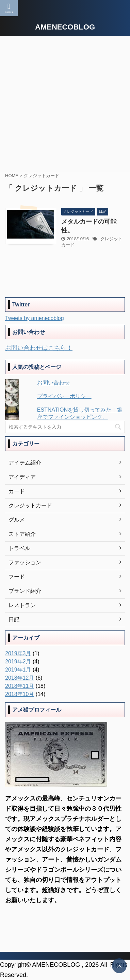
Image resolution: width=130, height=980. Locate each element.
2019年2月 (18, 662)
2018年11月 (20, 686)
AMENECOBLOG (65, 27)
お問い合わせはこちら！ (39, 348)
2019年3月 (18, 653)
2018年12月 (20, 678)
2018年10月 (20, 694)
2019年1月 (18, 670)
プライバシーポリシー (64, 396)
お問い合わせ (53, 383)
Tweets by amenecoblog (35, 318)
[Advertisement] (65, 104)
